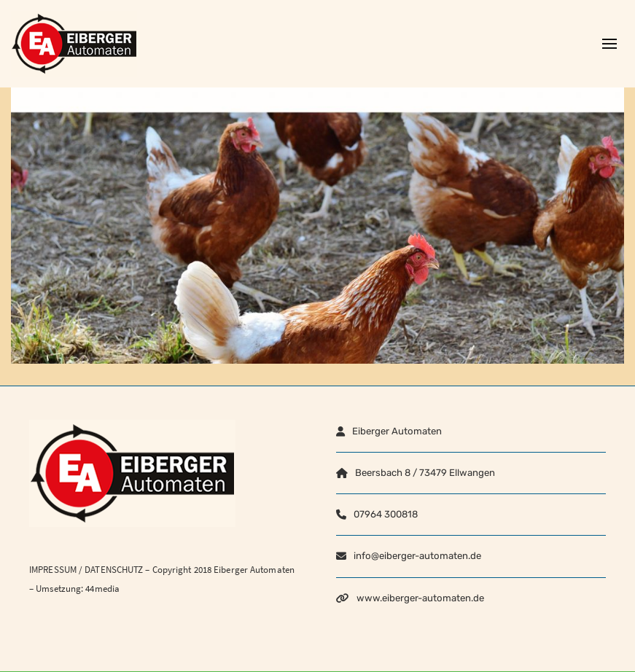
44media (102, 589)
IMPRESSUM (53, 570)
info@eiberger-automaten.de (417, 556)
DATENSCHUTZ (114, 570)
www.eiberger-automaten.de (420, 598)
